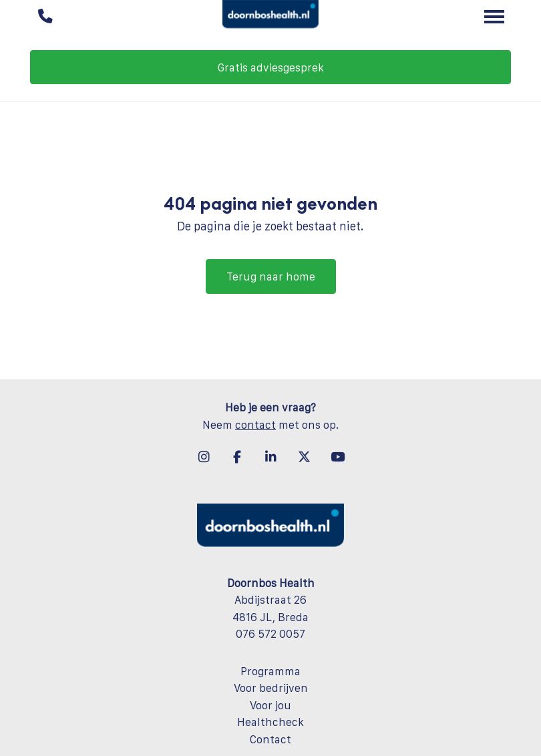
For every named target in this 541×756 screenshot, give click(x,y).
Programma (270, 671)
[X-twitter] (304, 457)
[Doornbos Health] (270, 17)
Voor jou (270, 705)
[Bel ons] (45, 17)
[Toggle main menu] (494, 17)
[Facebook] (237, 457)
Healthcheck (270, 722)
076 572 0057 (270, 634)
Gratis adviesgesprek (271, 67)
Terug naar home (271, 276)
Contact (270, 739)
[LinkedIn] (270, 457)
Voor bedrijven (271, 688)
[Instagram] (204, 457)
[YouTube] (337, 457)
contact (255, 425)
